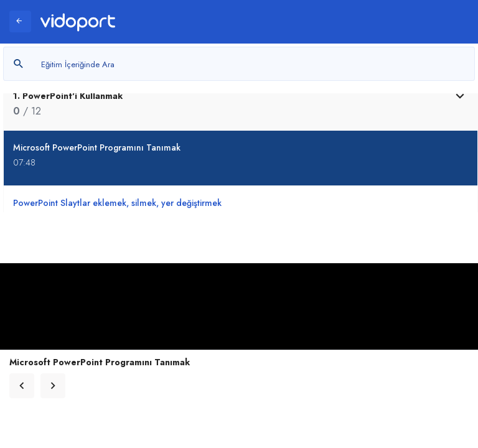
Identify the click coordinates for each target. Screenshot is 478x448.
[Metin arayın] (239, 64)
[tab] (241, 103)
